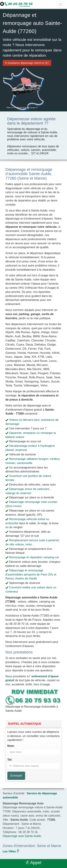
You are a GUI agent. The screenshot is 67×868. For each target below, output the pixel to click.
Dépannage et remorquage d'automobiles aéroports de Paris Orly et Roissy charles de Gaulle (31, 575)
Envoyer (16, 776)
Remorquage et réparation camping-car (34, 557)
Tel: (10, 760)
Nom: (11, 746)
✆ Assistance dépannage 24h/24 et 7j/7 (27, 63)
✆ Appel (33, 863)
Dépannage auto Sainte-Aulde (22, 836)
